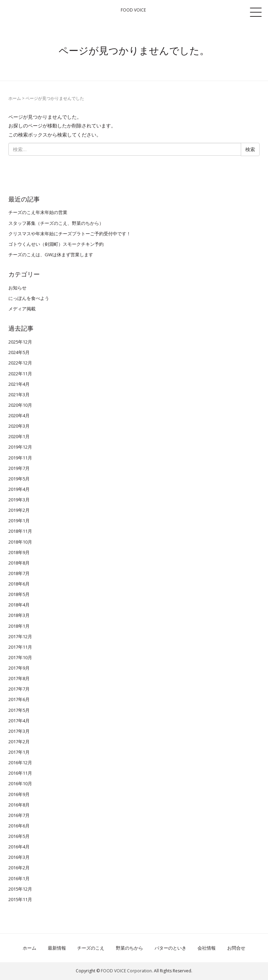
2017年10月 (20, 657)
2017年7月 (19, 689)
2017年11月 (20, 647)
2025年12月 (20, 342)
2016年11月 (20, 773)
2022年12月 (20, 363)
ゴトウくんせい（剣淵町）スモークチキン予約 (56, 244)
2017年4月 (19, 721)
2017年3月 (19, 731)
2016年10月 (20, 783)
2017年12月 (20, 636)
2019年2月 (19, 510)
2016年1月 (19, 878)
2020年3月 (19, 426)
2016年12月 (20, 762)
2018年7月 (19, 573)
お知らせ (17, 288)
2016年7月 (19, 815)
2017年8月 (19, 678)
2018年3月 (19, 615)
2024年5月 (19, 352)
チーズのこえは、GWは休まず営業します (51, 255)
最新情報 (57, 948)
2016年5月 (19, 836)
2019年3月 (19, 500)
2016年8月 (19, 805)
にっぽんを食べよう (29, 298)
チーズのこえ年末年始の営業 (38, 212)
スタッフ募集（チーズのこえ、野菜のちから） (56, 223)
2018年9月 (19, 552)
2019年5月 (19, 479)
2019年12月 (20, 447)
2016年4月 (19, 847)
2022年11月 (20, 374)
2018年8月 (19, 563)
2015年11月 (20, 899)
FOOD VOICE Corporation (126, 971)
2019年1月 (19, 521)
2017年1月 (19, 752)
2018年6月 (19, 584)
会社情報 (207, 948)
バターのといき (170, 948)
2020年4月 (19, 415)
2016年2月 (19, 868)
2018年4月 (19, 605)
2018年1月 (19, 626)
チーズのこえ (91, 948)
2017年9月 (19, 668)
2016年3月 (19, 857)
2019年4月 (19, 489)
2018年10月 (20, 542)
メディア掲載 (22, 309)
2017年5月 (19, 710)
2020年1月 (19, 436)
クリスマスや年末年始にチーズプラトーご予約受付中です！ (70, 234)
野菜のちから (129, 948)
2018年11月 (20, 531)
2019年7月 (19, 468)
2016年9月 (19, 794)
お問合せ (236, 948)
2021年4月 (19, 384)
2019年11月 (20, 458)
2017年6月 (19, 699)
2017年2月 (19, 742)
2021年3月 (19, 395)
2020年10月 (20, 405)
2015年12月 (20, 889)
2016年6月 (19, 826)
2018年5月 (19, 594)
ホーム (15, 98)
